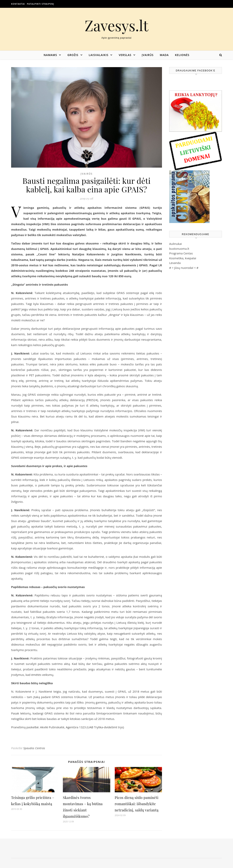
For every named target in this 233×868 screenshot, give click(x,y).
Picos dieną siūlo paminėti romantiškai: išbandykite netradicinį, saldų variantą (137, 804)
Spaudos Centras (34, 748)
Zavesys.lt (117, 25)
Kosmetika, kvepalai (183, 258)
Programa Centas (181, 253)
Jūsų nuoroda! (184, 268)
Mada (164, 55)
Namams (50, 55)
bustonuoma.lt (179, 249)
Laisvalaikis (99, 55)
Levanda (175, 263)
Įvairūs (148, 55)
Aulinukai (176, 244)
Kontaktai (18, 4)
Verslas (125, 55)
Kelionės (182, 55)
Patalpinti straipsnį (40, 4)
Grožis (73, 55)
